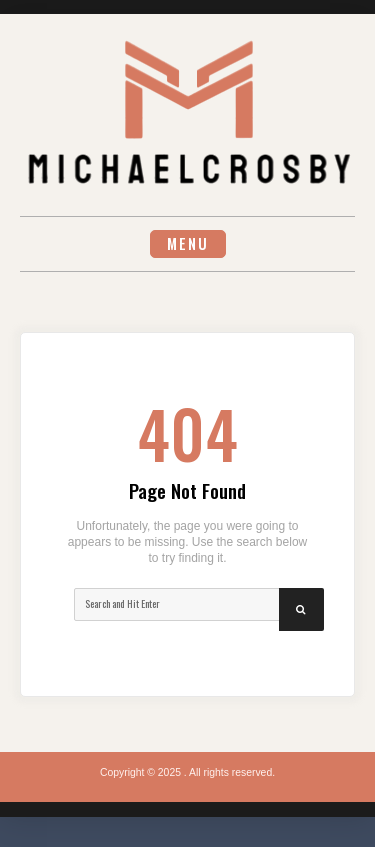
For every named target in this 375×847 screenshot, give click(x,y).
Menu (188, 243)
